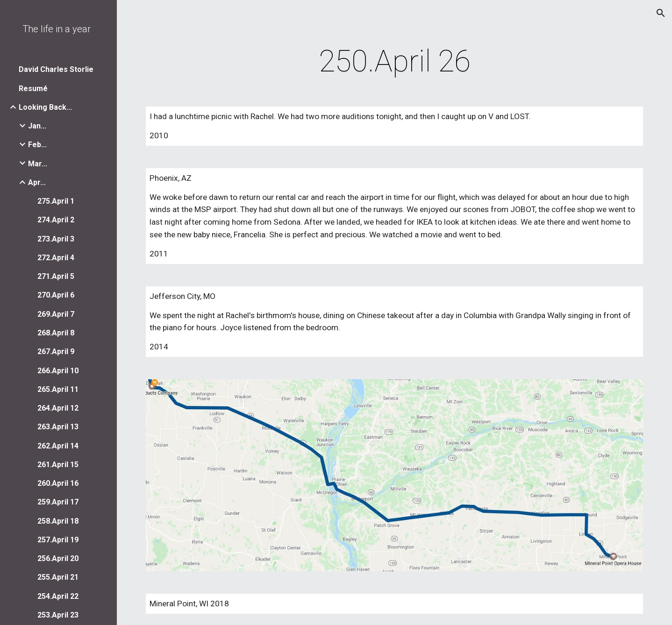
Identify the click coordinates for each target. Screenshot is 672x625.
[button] (661, 13)
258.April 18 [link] (58, 521)
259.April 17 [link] (58, 502)
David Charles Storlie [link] (56, 69)
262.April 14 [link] (58, 446)
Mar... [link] (38, 164)
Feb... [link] (37, 145)
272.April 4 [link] (56, 258)
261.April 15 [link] (58, 465)
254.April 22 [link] (58, 596)
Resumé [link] (33, 89)
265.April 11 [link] (58, 389)
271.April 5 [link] (56, 276)
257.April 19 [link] (58, 540)
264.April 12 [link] (58, 408)
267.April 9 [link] (56, 352)
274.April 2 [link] (56, 220)
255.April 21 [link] (58, 577)
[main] (395, 62)
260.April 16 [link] (58, 483)
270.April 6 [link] (56, 295)
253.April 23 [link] (58, 615)
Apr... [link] (37, 182)
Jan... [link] (37, 126)
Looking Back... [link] (45, 107)
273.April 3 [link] (56, 239)
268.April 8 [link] (56, 333)
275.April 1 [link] (56, 201)
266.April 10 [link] (58, 371)
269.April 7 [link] (56, 314)
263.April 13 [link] (58, 427)
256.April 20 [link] (58, 558)
